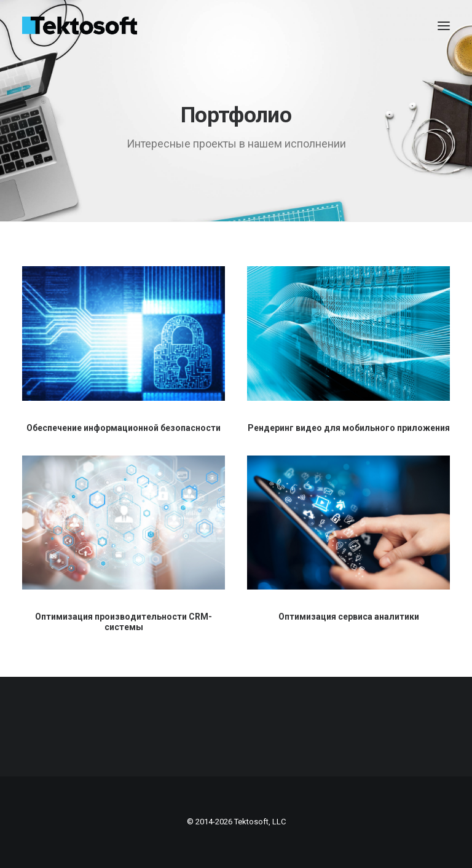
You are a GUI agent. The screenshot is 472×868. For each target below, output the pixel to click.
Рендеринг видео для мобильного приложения (349, 428)
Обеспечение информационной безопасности (124, 428)
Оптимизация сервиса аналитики (349, 617)
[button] (444, 26)
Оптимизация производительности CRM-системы (124, 622)
